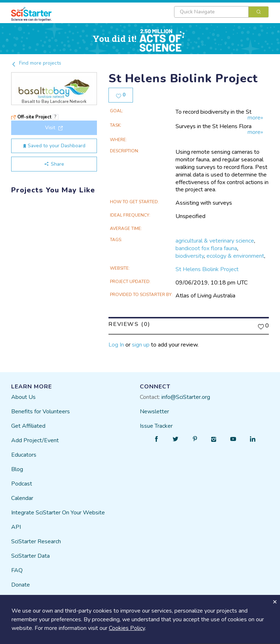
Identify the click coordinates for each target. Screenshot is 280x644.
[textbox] (211, 12)
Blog (17, 469)
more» (255, 118)
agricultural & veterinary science (215, 241)
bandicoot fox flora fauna (206, 248)
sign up (141, 345)
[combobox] (221, 12)
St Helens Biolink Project (207, 269)
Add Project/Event (35, 440)
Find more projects (36, 63)
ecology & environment (235, 256)
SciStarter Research (36, 541)
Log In (116, 345)
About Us (23, 397)
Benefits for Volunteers (41, 412)
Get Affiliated (28, 426)
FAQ (17, 570)
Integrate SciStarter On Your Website (58, 513)
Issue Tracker (156, 426)
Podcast (22, 484)
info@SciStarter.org (186, 397)
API (16, 527)
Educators (24, 455)
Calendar (22, 498)
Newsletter (154, 412)
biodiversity (190, 256)
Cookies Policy (127, 628)
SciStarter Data (30, 556)
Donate (21, 585)
